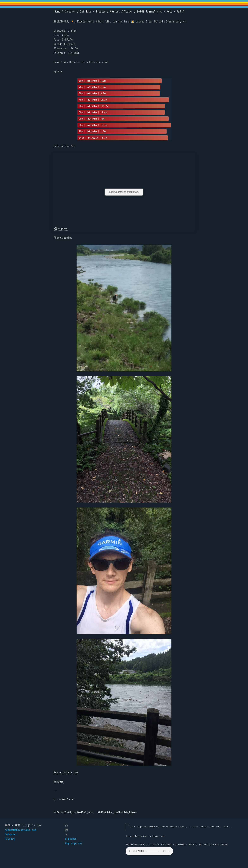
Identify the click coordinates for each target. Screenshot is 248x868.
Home (57, 12)
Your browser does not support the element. (149, 851)
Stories (101, 12)
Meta (170, 12)
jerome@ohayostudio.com (20, 830)
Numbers (59, 782)
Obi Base (86, 12)
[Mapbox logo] (61, 229)
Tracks (128, 12)
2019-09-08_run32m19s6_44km (75, 812)
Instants (70, 12)
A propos (71, 839)
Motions (115, 12)
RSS (179, 12)
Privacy (10, 839)
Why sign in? (74, 843)
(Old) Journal (146, 12)
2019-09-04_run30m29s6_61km (116, 812)
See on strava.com (66, 772)
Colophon (10, 834)
